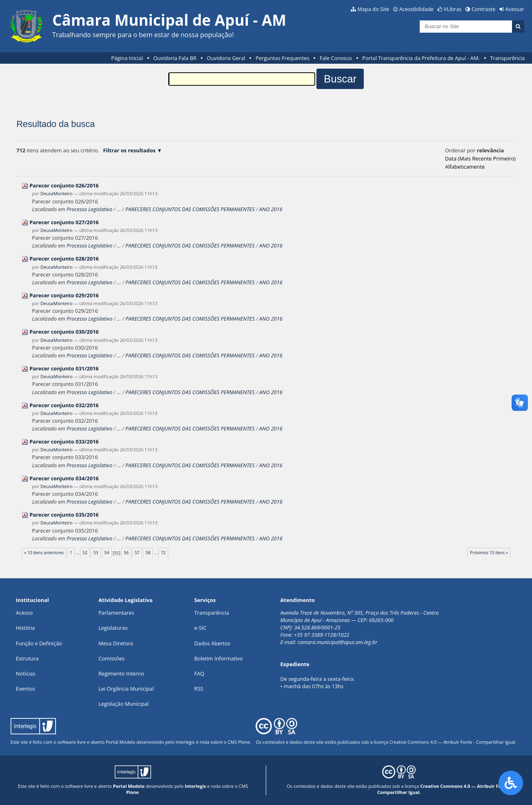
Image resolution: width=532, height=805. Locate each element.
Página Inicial (127, 58)
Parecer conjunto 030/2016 (64, 332)
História (26, 628)
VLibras (453, 9)
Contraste (483, 9)
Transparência (507, 58)
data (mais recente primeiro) (480, 158)
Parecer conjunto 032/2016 (64, 405)
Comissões (111, 658)
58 (148, 553)
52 (85, 553)
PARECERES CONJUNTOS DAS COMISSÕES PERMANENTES (190, 209)
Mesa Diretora (116, 643)
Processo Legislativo (89, 209)
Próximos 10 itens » (489, 553)
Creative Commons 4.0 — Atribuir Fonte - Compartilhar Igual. (453, 742)
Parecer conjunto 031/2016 (64, 368)
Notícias (26, 673)
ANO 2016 (271, 209)
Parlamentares (116, 613)
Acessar (515, 9)
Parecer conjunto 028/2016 (64, 259)
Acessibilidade (416, 9)
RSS (199, 689)
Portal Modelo (120, 742)
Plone (244, 742)
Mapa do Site (373, 9)
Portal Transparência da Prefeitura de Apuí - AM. (421, 58)
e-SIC (200, 628)
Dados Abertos (212, 643)
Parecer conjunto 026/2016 (64, 185)
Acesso (24, 613)
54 (107, 553)
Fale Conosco (336, 58)
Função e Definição (39, 643)
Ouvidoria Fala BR (175, 58)
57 (137, 553)
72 (163, 553)
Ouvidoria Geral (226, 58)
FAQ (199, 673)
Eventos (26, 689)
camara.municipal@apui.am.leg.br (338, 642)
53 (96, 553)
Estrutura (27, 658)
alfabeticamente (465, 167)
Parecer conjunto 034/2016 (64, 478)
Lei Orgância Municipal (126, 689)
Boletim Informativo (219, 658)
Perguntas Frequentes (282, 58)
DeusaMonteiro (57, 193)
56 (126, 553)
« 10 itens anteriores (44, 553)
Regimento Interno (121, 673)
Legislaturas (113, 628)
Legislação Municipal (124, 704)
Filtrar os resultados (129, 150)
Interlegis (185, 742)
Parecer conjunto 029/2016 (64, 295)
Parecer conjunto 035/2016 (64, 515)
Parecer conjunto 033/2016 (64, 442)
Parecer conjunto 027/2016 (64, 222)
